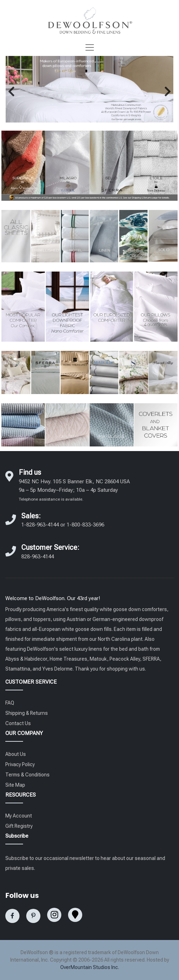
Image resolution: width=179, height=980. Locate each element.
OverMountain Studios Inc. (90, 967)
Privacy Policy (20, 764)
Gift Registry (19, 826)
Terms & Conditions (27, 775)
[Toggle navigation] (90, 47)
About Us (16, 754)
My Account (19, 816)
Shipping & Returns (27, 713)
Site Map (15, 785)
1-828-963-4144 (40, 525)
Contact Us (18, 723)
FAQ (10, 703)
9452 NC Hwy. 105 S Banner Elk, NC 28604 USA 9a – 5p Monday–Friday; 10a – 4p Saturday (74, 490)
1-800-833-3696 (85, 525)
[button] (11, 91)
